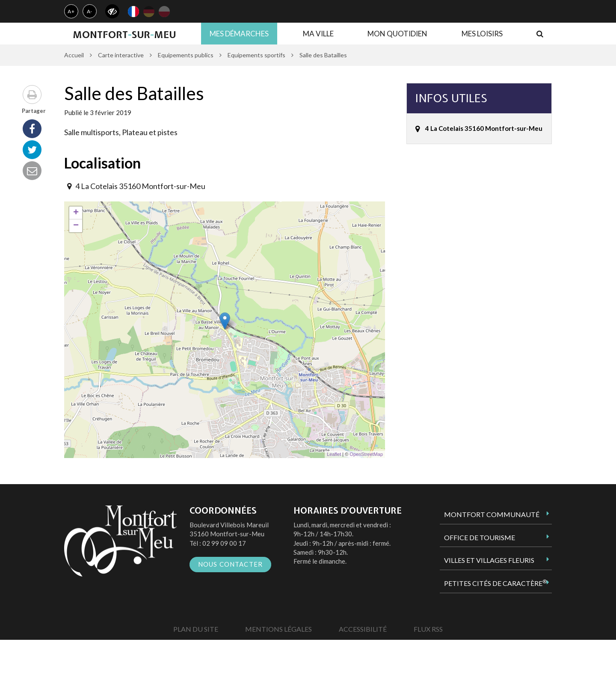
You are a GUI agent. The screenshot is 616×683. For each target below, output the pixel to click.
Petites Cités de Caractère (495, 583)
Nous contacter (231, 564)
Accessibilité (363, 629)
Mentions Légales (278, 629)
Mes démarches (239, 34)
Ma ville (318, 34)
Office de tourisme (480, 537)
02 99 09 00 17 (224, 543)
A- (90, 11)
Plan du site (196, 629)
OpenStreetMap (366, 454)
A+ (71, 11)
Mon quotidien (397, 34)
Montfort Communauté (492, 514)
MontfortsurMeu (124, 35)
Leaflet (334, 454)
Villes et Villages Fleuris (489, 560)
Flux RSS (428, 629)
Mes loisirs (482, 34)
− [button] (76, 226)
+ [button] (76, 213)
